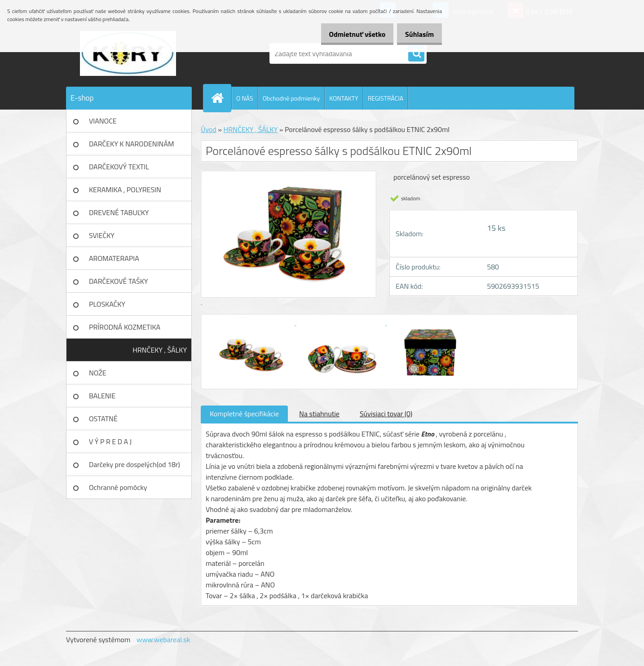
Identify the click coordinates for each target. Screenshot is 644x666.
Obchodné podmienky (291, 98)
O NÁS (245, 98)
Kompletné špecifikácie (244, 414)
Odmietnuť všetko (348, 34)
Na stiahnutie (319, 414)
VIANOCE (103, 121)
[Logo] (128, 53)
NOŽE (98, 373)
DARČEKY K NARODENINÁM (131, 144)
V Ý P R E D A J (110, 441)
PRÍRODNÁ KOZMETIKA (125, 327)
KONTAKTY (344, 98)
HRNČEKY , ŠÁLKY (160, 350)
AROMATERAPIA (114, 258)
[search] (416, 54)
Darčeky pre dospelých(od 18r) (135, 464)
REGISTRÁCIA (386, 98)
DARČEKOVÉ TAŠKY (118, 281)
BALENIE (102, 396)
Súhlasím (416, 34)
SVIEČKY (102, 235)
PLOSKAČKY (107, 304)
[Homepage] (221, 98)
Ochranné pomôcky (118, 487)
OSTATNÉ (103, 419)
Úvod (209, 129)
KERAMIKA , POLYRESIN (125, 190)
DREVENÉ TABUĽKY (119, 212)
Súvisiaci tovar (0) (386, 414)
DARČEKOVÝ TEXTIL (119, 167)
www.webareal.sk (163, 640)
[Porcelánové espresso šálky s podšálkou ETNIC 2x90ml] (251, 322)
